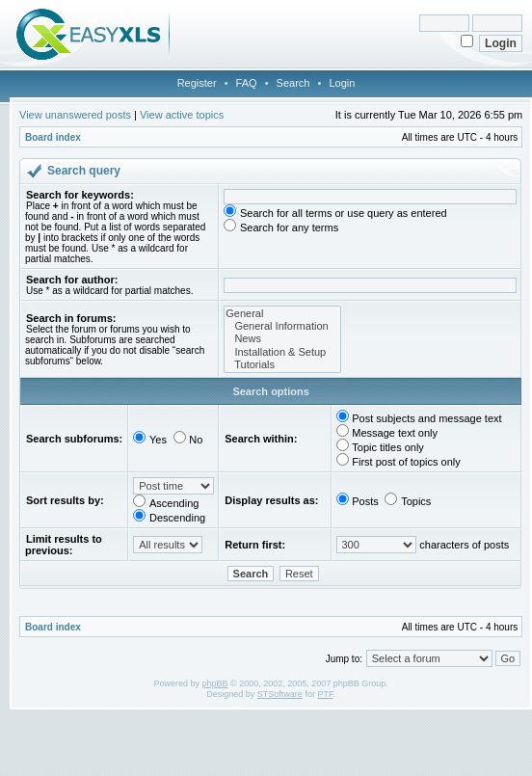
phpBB (214, 683)
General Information (282, 326)
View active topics (182, 115)
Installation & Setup (282, 352)
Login (342, 83)
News (282, 339)
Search (293, 83)
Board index (53, 137)
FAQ (247, 83)
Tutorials (282, 365)
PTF (325, 694)
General (282, 314)
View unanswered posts (75, 115)
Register (197, 83)
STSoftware (280, 694)
